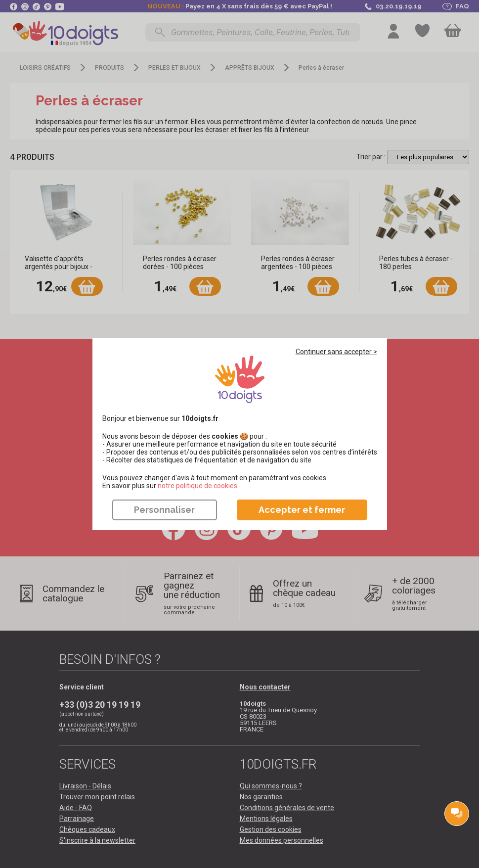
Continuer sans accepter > (336, 352)
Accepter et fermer (302, 510)
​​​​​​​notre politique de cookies (197, 486)
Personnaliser (164, 510)
